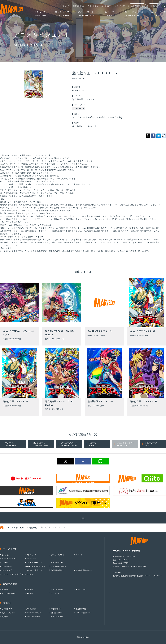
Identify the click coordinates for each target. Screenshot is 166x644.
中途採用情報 (81, 609)
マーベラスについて (34, 613)
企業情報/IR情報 (137, 6)
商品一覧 (33, 528)
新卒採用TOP (7, 609)
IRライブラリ (81, 590)
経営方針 (30, 590)
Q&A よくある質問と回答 (36, 566)
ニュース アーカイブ (34, 563)
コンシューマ (31, 555)
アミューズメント (58, 555)
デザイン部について (83, 613)
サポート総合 (93, 6)
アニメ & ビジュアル (9, 559)
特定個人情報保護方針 (84, 570)
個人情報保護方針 (58, 570)
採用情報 (154, 6)
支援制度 (5, 617)
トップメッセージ (33, 617)
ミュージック (31, 559)
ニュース (66, 6)
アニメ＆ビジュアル (16, 528)
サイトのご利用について (36, 570)
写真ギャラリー (57, 617)
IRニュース (55, 593)
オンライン (6, 555)
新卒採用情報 (31, 609)
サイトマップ (120, 6)
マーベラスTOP (10, 549)
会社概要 (5, 590)
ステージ (79, 555)
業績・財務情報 (57, 590)
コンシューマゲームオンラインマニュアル (17, 574)
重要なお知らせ (79, 6)
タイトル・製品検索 (59, 566)
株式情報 (30, 593)
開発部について (57, 613)
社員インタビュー (8, 613)
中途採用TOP (56, 609)
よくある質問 (106, 6)
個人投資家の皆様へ (9, 593)
